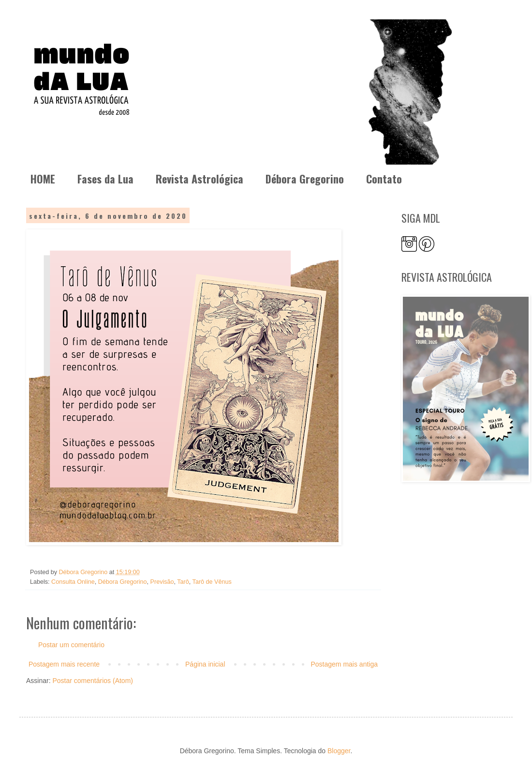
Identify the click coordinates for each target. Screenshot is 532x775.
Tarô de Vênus (212, 582)
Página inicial (205, 664)
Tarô (183, 582)
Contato (384, 179)
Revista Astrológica (199, 179)
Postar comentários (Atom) (93, 681)
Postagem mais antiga (344, 664)
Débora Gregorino (305, 179)
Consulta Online (73, 582)
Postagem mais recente (64, 664)
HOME (43, 179)
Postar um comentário (71, 645)
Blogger (339, 751)
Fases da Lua (105, 179)
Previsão (162, 582)
